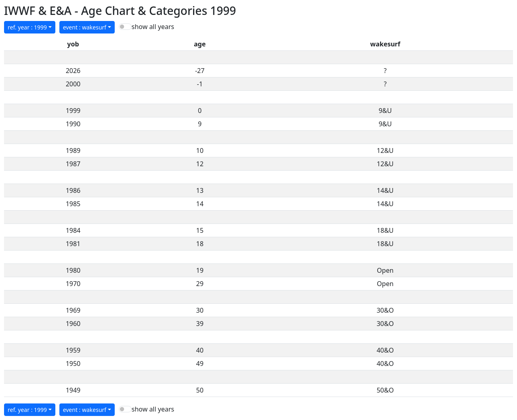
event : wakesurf (85, 27)
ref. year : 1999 (27, 27)
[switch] (125, 27)
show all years (153, 27)
